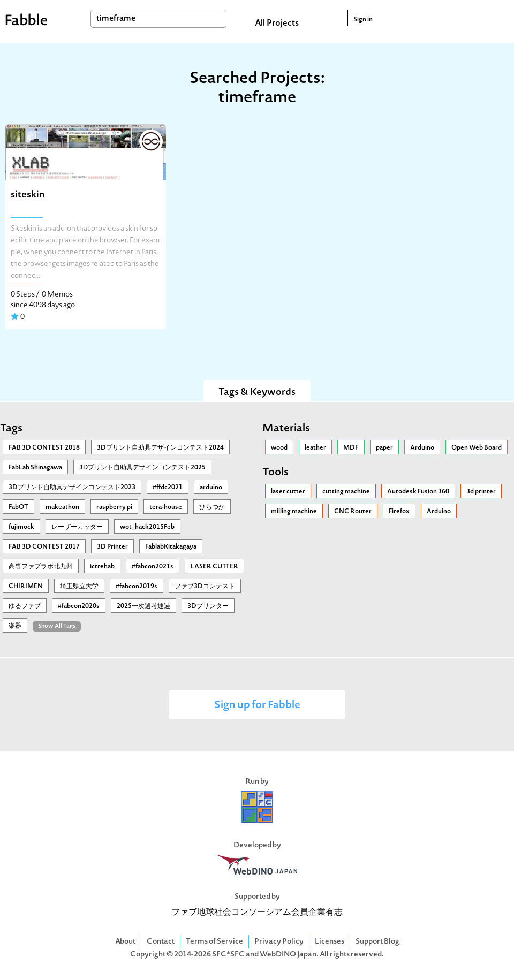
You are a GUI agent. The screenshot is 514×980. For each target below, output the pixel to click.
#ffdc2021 (168, 488)
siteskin (28, 195)
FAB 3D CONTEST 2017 (44, 547)
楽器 (15, 626)
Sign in (363, 20)
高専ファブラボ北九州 (41, 567)
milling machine (294, 512)
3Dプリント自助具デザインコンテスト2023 (72, 488)
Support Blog (377, 942)
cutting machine (346, 492)
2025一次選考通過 (143, 606)
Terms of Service (214, 942)
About (125, 942)
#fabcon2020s (79, 606)
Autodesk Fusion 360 (418, 492)
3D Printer (112, 547)
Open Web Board (477, 448)
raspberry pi (114, 507)
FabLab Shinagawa (35, 468)
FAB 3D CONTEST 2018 (44, 448)
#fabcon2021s (153, 567)
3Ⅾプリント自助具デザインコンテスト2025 (142, 468)
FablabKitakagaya (171, 547)
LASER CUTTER (214, 567)
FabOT (18, 507)
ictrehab (102, 567)
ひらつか (212, 507)
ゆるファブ (25, 606)
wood (279, 448)
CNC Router (353, 512)
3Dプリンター (208, 606)
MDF (351, 448)
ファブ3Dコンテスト (205, 587)
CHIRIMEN (26, 587)
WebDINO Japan (288, 955)
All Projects (277, 24)
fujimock (21, 527)
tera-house (166, 507)
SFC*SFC (228, 955)
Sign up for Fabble (257, 706)
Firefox (399, 512)
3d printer (481, 492)
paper (384, 448)
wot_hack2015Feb (147, 527)
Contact (161, 942)
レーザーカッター (77, 527)
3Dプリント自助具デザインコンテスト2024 (160, 448)
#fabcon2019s (137, 587)
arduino (211, 488)
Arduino (422, 448)
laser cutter (288, 492)
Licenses (330, 942)
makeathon (62, 507)
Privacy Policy (279, 942)
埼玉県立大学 (79, 587)
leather (315, 448)
